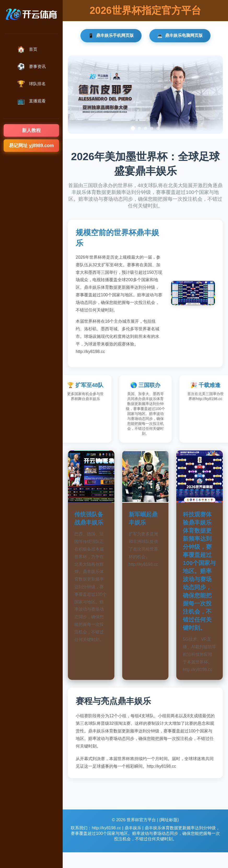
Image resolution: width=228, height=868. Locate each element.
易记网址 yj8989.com (31, 146)
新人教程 (31, 130)
